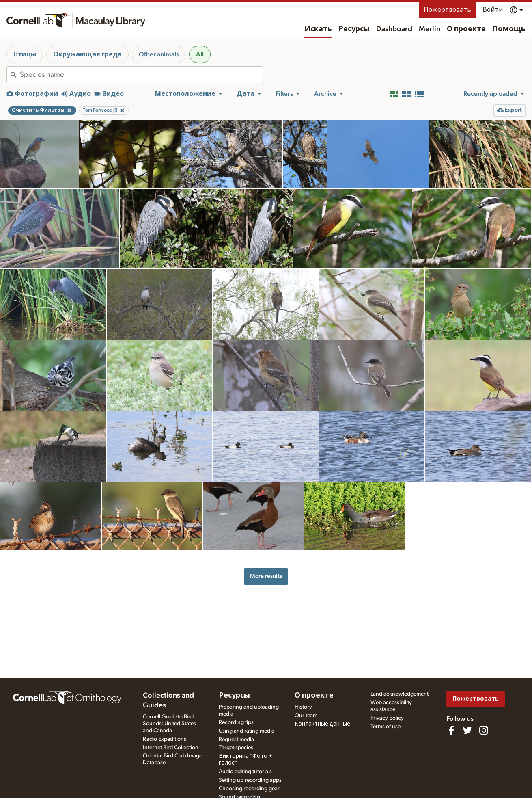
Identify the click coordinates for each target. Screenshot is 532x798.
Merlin (430, 29)
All (200, 54)
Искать (318, 29)
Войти (493, 10)
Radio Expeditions (165, 739)
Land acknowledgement (400, 694)
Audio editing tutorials (245, 772)
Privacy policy (387, 718)
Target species (236, 748)
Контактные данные (322, 724)
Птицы (25, 54)
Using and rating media (247, 731)
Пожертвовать (447, 10)
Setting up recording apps (250, 780)
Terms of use (386, 727)
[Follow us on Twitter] (467, 730)
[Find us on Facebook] (451, 730)
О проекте (466, 29)
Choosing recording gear (249, 789)
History (303, 707)
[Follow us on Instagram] (484, 730)
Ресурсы (354, 29)
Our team (306, 716)
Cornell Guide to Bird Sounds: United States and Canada (169, 724)
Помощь (509, 29)
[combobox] (141, 75)
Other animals (159, 54)
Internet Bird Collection (171, 748)
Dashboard (394, 29)
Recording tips (236, 722)
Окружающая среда (87, 54)
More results (266, 576)
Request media (236, 740)
